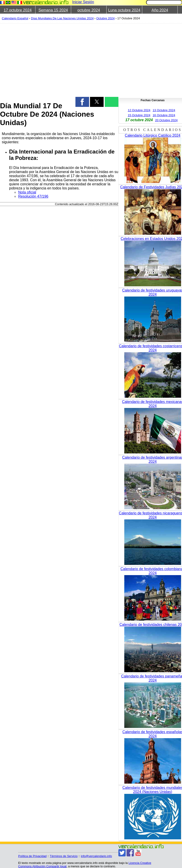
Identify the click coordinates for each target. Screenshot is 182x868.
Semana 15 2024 (53, 10)
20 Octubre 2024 (166, 120)
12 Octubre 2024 (139, 110)
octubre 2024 (89, 10)
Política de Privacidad (32, 856)
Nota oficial (27, 192)
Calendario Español (15, 18)
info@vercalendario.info (96, 856)
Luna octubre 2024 (124, 10)
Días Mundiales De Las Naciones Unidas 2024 (62, 18)
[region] (57, 60)
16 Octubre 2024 (164, 115)
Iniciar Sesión (83, 2)
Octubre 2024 (106, 18)
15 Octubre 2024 (139, 115)
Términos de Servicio (64, 856)
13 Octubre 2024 (164, 110)
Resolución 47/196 (33, 196)
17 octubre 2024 (18, 10)
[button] (82, 102)
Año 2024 (160, 10)
